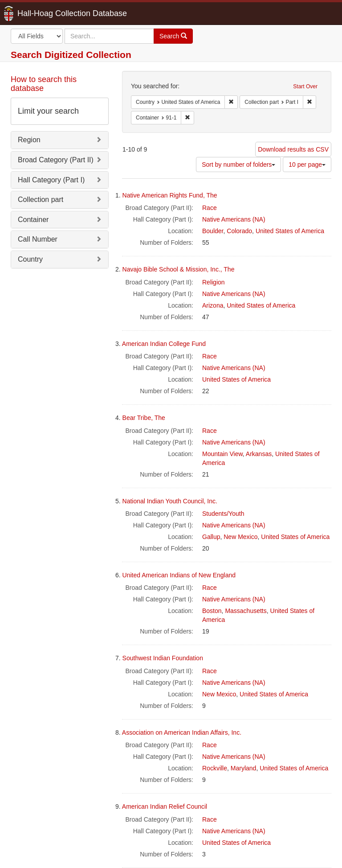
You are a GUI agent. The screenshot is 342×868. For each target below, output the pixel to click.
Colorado (239, 231)
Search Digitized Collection (71, 55)
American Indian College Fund (164, 344)
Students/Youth (223, 514)
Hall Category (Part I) (51, 180)
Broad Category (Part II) (56, 160)
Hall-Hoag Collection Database (44, 13)
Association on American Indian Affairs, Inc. (182, 732)
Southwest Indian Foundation (163, 658)
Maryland (244, 768)
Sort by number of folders (238, 165)
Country (30, 259)
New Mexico (240, 537)
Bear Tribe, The (144, 418)
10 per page (307, 165)
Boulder (213, 231)
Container (33, 220)
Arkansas (259, 454)
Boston (212, 611)
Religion (214, 282)
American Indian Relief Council (165, 806)
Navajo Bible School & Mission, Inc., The (179, 269)
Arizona (213, 305)
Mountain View (222, 454)
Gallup (211, 537)
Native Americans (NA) (234, 219)
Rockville (215, 768)
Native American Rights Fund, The (170, 195)
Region (29, 140)
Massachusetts (246, 611)
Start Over (305, 86)
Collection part (41, 200)
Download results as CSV (293, 149)
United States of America (290, 231)
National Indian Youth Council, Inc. (170, 501)
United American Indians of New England (179, 575)
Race (210, 208)
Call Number (38, 239)
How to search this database (44, 84)
